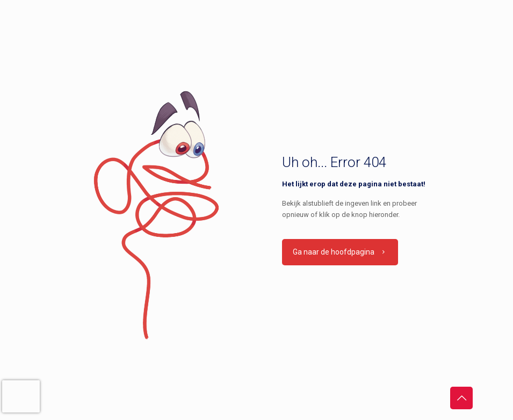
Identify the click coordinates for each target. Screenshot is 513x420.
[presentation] (21, 396)
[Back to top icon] (461, 398)
